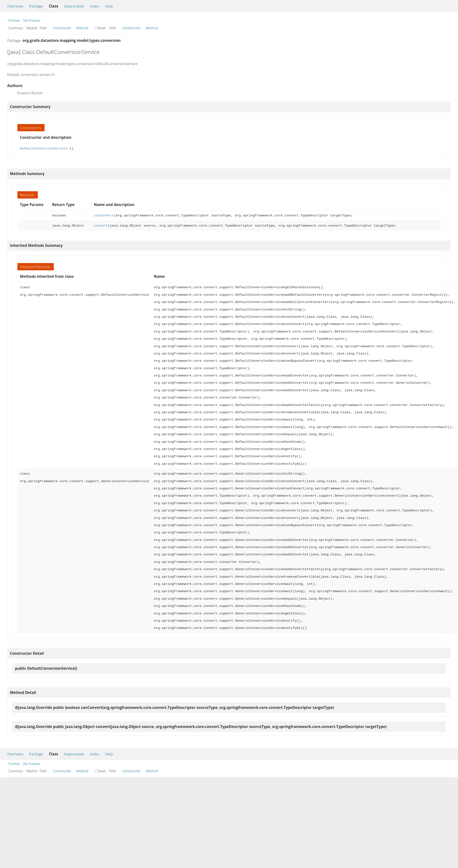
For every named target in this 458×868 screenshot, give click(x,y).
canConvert (104, 216)
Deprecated (74, 6)
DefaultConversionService (44, 149)
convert (101, 226)
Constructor (62, 28)
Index (95, 6)
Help (109, 6)
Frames (14, 20)
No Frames (32, 20)
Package (36, 6)
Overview (15, 6)
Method (82, 28)
